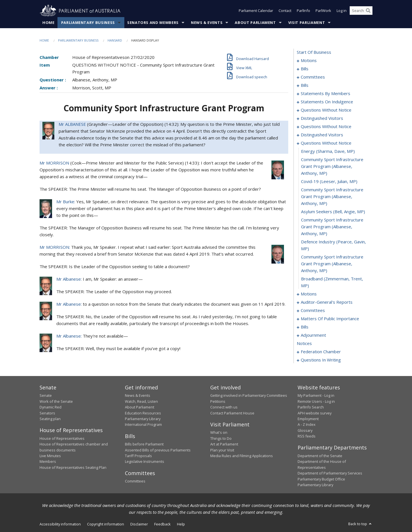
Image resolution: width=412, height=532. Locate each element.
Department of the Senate (320, 456)
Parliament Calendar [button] (256, 11)
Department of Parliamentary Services (330, 473)
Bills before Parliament (144, 444)
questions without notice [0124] (326, 143)
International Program (143, 425)
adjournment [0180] (313, 335)
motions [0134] (309, 294)
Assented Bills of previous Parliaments (158, 450)
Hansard (115, 40)
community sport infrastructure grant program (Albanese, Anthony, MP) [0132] (332, 264)
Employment (308, 419)
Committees (135, 481)
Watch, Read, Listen (141, 401)
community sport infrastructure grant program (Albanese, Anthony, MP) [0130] (332, 227)
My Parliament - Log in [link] (316, 396)
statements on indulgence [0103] (327, 102)
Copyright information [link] (106, 524)
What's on (219, 433)
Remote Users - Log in (316, 401)
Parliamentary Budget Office (321, 479)
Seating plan (50, 419)
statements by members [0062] (326, 94)
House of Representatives (62, 438)
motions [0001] (309, 61)
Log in (342, 11)
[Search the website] (361, 11)
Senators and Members (153, 22)
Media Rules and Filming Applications (242, 456)
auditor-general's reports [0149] (327, 302)
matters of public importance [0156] (330, 319)
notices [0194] (304, 344)
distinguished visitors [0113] (322, 118)
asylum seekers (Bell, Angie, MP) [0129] (333, 212)
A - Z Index (307, 425)
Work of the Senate (56, 401)
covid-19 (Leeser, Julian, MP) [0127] (329, 182)
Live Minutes (50, 456)
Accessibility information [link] (60, 524)
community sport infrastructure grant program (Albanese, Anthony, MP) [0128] (332, 197)
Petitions (218, 401)
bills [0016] (305, 69)
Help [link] (181, 524)
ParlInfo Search (311, 407)
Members (48, 462)
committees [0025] (313, 77)
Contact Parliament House (232, 413)
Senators (47, 413)
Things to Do (221, 438)
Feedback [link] (162, 524)
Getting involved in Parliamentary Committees (249, 396)
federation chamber (321, 352)
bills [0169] (305, 327)
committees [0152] (313, 311)
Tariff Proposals (138, 456)
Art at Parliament (224, 444)
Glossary (305, 430)
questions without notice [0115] (326, 127)
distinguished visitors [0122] (322, 135)
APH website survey (315, 413)
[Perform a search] (368, 11)
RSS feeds (307, 436)
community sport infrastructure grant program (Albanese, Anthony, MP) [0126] (332, 167)
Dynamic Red (51, 407)
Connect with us (224, 407)
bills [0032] (305, 85)
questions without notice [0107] (326, 110)
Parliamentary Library (143, 419)
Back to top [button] (360, 524)
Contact (285, 11)
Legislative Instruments (145, 462)
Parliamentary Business (88, 22)
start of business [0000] (314, 52)
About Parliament (255, 22)
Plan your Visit (222, 450)
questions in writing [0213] (321, 360)
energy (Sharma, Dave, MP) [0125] (328, 151)
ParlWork (323, 11)
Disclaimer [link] (139, 524)
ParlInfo (303, 11)
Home (49, 22)
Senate (46, 396)
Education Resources (143, 413)
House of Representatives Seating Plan (73, 467)
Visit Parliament (307, 22)
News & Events (207, 22)
